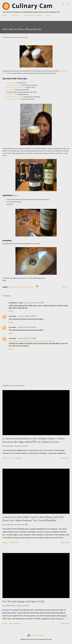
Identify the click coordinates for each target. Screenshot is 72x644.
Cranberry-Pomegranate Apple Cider (16, 87)
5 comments (14, 542)
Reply (11, 311)
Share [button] (65, 287)
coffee (24, 287)
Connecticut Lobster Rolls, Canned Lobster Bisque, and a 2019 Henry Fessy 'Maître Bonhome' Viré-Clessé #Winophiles (33, 519)
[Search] (63, 4)
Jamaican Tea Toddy (12, 94)
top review (12, 316)
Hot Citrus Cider (11, 90)
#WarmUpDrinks (15, 287)
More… (49, 15)
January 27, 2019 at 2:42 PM (27, 327)
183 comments (15, 624)
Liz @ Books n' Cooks (16, 303)
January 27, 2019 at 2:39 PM (27, 316)
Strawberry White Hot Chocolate (15, 97)
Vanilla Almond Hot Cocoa (13, 99)
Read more (65, 458)
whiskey (31, 287)
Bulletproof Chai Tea (12, 83)
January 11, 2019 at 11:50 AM (34, 303)
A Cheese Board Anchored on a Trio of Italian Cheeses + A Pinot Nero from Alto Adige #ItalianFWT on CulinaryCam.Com (34, 440)
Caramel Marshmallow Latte (14, 85)
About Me (15, 15)
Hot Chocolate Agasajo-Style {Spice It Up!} (24, 601)
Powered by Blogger (36, 635)
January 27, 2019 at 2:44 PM (27, 338)
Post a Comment (16, 458)
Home (5, 15)
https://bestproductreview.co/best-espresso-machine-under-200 (32, 341)
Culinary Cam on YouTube (33, 15)
